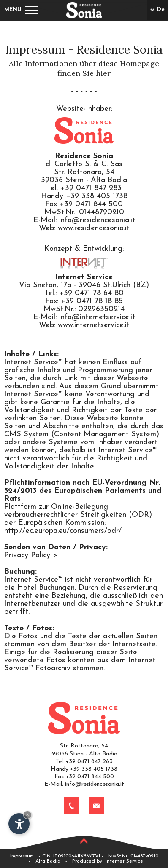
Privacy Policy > (31, 555)
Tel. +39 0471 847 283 (84, 762)
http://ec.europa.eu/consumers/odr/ (63, 531)
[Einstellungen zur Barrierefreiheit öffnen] (19, 824)
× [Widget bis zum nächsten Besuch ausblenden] (27, 815)
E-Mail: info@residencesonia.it (84, 784)
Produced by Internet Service (108, 861)
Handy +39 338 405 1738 (84, 769)
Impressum (22, 856)
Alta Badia (48, 861)
